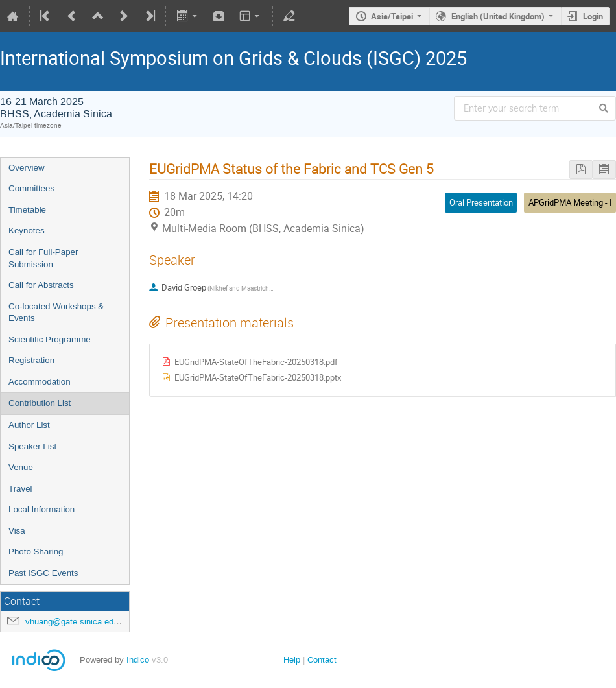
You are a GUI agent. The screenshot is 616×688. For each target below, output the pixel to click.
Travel (20, 489)
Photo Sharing (36, 552)
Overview (27, 168)
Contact (322, 660)
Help (292, 660)
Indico (138, 660)
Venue (21, 467)
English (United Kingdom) (498, 16)
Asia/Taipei (392, 16)
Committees (31, 188)
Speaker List (32, 446)
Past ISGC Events (43, 573)
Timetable (27, 210)
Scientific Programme (50, 339)
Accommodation (40, 382)
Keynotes (27, 231)
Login (593, 16)
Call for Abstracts (41, 285)
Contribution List (40, 403)
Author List (29, 425)
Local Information (41, 509)
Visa (17, 531)
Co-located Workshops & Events (56, 313)
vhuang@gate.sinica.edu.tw (77, 622)
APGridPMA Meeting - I (570, 202)
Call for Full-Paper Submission (43, 258)
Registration (31, 360)
